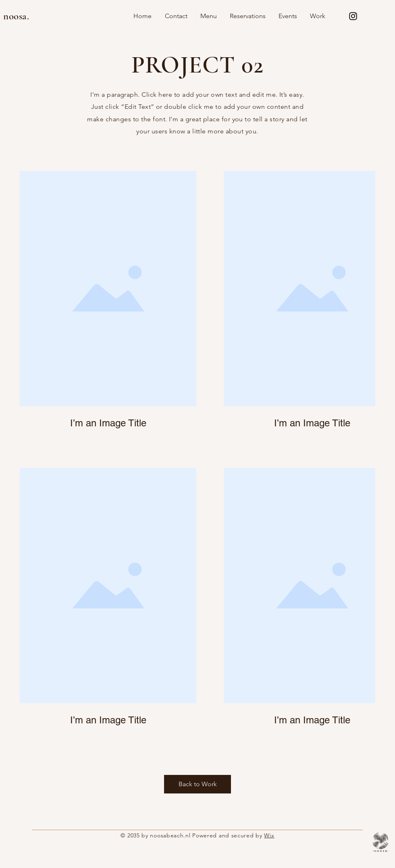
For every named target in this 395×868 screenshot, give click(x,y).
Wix (269, 835)
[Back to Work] (197, 784)
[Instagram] (353, 16)
